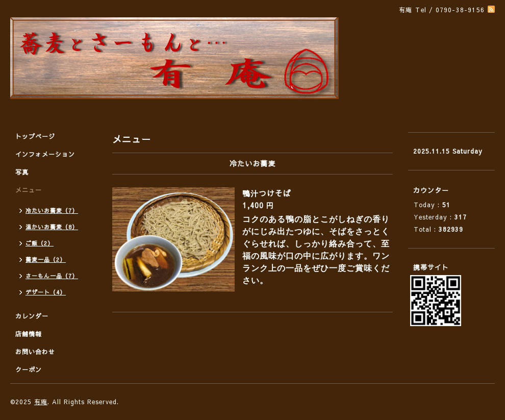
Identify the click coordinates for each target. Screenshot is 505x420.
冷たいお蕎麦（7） (52, 211)
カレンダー (32, 316)
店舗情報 (29, 334)
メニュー (29, 190)
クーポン (29, 369)
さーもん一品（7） (52, 276)
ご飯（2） (40, 243)
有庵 (41, 402)
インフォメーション (45, 154)
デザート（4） (46, 292)
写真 (22, 172)
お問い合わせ (35, 352)
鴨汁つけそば (267, 193)
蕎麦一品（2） (46, 260)
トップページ (35, 136)
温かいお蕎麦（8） (52, 227)
